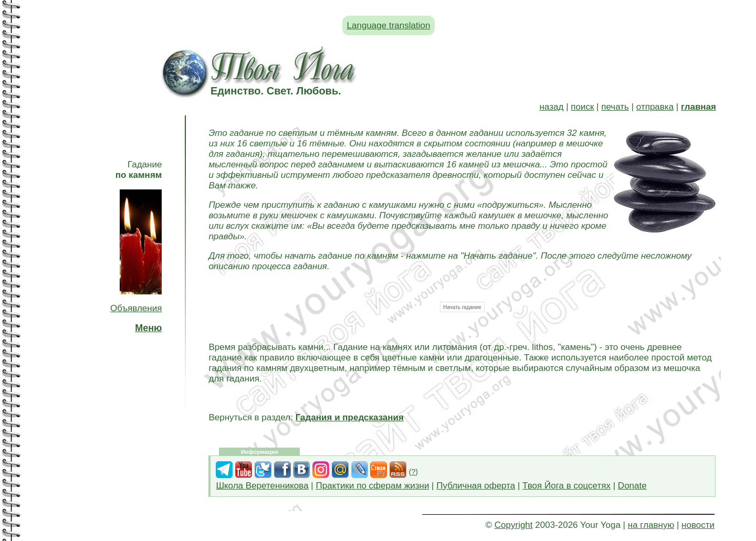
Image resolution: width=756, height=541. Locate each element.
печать (615, 107)
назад (552, 107)
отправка (655, 107)
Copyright (514, 525)
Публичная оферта (476, 486)
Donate (632, 486)
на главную (651, 525)
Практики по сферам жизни (373, 486)
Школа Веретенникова (262, 486)
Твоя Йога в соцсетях (566, 486)
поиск (582, 107)
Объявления (136, 308)
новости (698, 525)
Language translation (389, 25)
